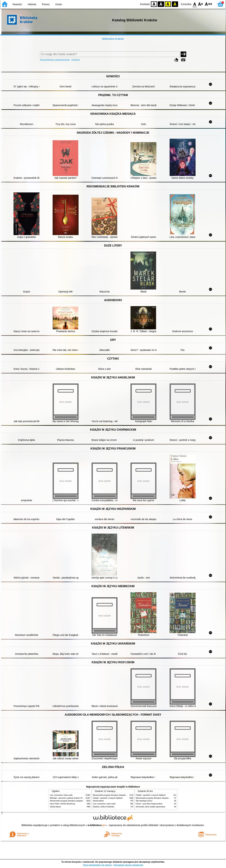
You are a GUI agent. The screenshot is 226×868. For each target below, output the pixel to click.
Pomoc (46, 4)
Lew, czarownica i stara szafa (61, 795)
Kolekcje (76, 60)
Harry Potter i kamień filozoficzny (63, 804)
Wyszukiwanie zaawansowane (55, 60)
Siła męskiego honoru (144, 801)
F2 (209, 4)
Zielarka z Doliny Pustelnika (103, 807)
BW (161, 4)
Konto (59, 4)
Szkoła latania (55, 807)
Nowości (17, 4)
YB (168, 4)
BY (175, 4)
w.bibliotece (96, 825)
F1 (201, 4)
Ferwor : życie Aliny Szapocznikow (149, 804)
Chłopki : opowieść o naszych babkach (108, 798)
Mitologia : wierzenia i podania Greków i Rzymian (69, 798)
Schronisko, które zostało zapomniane (150, 807)
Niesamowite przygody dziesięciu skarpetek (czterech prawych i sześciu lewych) (81, 801)
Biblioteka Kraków (113, 39)
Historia (32, 4)
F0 (195, 4)
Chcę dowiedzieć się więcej (97, 865)
